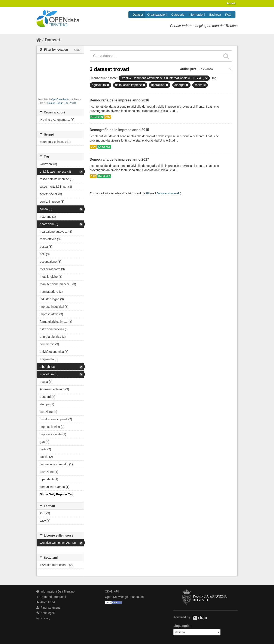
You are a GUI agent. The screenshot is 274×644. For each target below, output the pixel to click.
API (148, 193)
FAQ (228, 15)
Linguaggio (181, 626)
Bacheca (215, 15)
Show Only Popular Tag (57, 494)
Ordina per (187, 69)
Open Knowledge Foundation (124, 597)
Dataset (138, 15)
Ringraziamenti (48, 608)
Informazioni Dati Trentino (55, 591)
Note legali (45, 613)
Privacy (43, 618)
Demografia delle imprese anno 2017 (119, 159)
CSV (108, 117)
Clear (77, 50)
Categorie (178, 15)
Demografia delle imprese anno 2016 (119, 100)
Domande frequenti (51, 597)
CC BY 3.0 (70, 103)
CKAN (200, 618)
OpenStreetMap (60, 99)
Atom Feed (46, 602)
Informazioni (197, 15)
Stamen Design (55, 103)
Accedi (231, 3)
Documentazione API (168, 193)
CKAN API (112, 591)
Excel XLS (97, 117)
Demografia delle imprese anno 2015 (119, 130)
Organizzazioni (157, 15)
